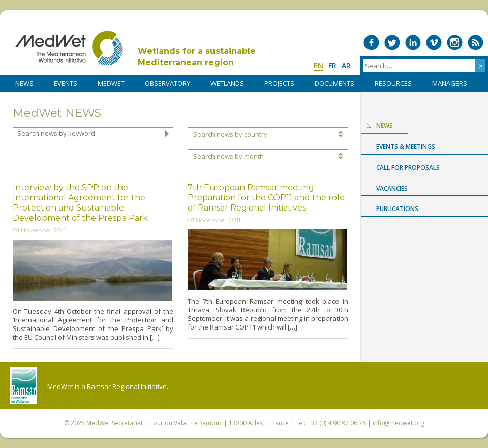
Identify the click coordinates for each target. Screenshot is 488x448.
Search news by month (228, 156)
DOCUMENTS (334, 83)
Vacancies (392, 188)
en (318, 65)
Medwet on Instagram (455, 42)
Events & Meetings (406, 147)
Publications (397, 209)
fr (332, 65)
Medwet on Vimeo (434, 42)
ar (346, 65)
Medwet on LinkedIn (413, 42)
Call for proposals (408, 168)
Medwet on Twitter (392, 42)
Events (66, 83)
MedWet (69, 48)
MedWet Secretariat (115, 423)
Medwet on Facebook (371, 42)
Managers (450, 83)
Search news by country (230, 134)
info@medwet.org (399, 423)
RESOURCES (393, 83)
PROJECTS (279, 83)
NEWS (24, 83)
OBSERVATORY (167, 83)
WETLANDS (227, 83)
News (385, 125)
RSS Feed (476, 42)
